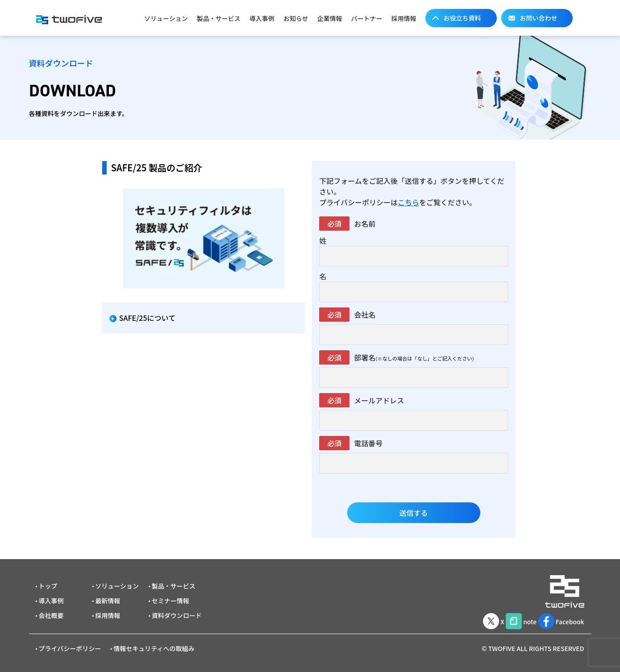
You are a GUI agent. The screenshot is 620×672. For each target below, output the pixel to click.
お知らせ (296, 18)
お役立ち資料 (462, 18)
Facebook (559, 620)
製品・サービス (219, 18)
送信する (414, 513)
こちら (408, 202)
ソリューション (166, 18)
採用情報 (404, 18)
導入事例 (262, 18)
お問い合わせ (539, 18)
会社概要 (51, 615)
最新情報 (108, 601)
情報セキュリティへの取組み (154, 648)
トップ (48, 586)
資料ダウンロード (177, 615)
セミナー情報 (171, 601)
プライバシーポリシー (70, 648)
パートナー (367, 18)
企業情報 (330, 18)
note (512, 620)
